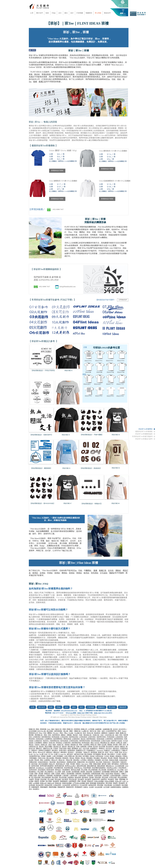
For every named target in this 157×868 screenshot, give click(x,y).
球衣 (50, 735)
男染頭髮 (43, 779)
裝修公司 (87, 752)
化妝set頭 (118, 781)
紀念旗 (104, 745)
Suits (49, 729)
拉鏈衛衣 (112, 733)
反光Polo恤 (53, 543)
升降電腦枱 (33, 758)
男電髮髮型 (79, 787)
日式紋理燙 (66, 785)
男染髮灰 (111, 779)
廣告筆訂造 (71, 746)
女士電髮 (58, 772)
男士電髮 (40, 772)
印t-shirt (56, 733)
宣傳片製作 (63, 750)
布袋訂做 (96, 735)
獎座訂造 (93, 745)
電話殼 (41, 746)
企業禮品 (47, 760)
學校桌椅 (122, 758)
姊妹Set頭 (51, 783)
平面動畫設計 (91, 750)
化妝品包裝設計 (43, 762)
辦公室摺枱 (50, 758)
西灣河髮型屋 (59, 766)
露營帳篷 (75, 748)
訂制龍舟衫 (38, 741)
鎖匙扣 (117, 746)
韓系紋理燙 (48, 785)
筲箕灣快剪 (122, 768)
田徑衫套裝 (101, 739)
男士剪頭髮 (102, 770)
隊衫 (46, 735)
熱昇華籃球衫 (46, 737)
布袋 (81, 735)
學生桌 (83, 758)
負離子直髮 (33, 775)
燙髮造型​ (47, 774)
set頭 (124, 781)
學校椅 (116, 758)
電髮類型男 (70, 787)
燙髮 (36, 774)
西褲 (64, 729)
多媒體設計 (94, 748)
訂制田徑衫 (76, 739)
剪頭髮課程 (86, 774)
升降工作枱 (42, 758)
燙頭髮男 (122, 783)
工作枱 (107, 756)
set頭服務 (36, 783)
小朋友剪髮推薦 (115, 775)
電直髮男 (56, 781)
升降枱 (125, 756)
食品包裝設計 (61, 762)
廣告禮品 (76, 760)
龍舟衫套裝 (57, 74)
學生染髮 (105, 777)
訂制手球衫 (92, 737)
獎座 (81, 745)
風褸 (35, 82)
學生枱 (72, 758)
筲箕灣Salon (78, 768)
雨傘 (78, 746)
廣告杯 (113, 743)
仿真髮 (58, 774)
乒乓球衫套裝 (82, 74)
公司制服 (91, 729)
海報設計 (34, 750)
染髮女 (86, 787)
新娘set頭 (43, 783)
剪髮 (68, 764)
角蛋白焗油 (109, 774)
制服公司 (64, 541)
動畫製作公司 (81, 750)
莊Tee (125, 752)
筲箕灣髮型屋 (58, 768)
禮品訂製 (69, 760)
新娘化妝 (58, 783)
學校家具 (65, 758)
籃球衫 (35, 573)
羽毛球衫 (95, 573)
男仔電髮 (49, 781)
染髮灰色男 (96, 779)
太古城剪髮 (49, 768)
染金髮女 (36, 789)
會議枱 (112, 756)
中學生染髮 (113, 777)
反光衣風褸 (41, 543)
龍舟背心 (46, 741)
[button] (57, 171)
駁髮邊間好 (101, 783)
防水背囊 (102, 746)
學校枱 (77, 758)
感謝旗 (110, 745)
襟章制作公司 (33, 733)
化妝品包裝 (123, 760)
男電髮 (42, 781)
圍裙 (71, 731)
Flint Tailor (103, 717)
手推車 (56, 748)
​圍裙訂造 (77, 731)
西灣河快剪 (33, 770)
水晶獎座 (86, 745)
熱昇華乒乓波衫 (117, 741)
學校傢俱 (58, 758)
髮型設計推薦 (76, 770)
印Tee (108, 79)
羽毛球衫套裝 (69, 74)
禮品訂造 (62, 760)
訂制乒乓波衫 (106, 741)
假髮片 (63, 774)
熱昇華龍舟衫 (55, 741)
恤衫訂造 (55, 541)
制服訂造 (32, 729)
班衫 (119, 79)
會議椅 (49, 756)
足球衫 (43, 573)
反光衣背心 (123, 729)
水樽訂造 (119, 743)
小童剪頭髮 (73, 775)
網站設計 (57, 752)
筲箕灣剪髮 (87, 768)
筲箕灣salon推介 (112, 768)
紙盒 (50, 745)
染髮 (64, 772)
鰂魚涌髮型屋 (92, 766)
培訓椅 (124, 754)
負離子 (122, 772)
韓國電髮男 (35, 787)
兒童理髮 (106, 775)
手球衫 (50, 573)
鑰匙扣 (123, 746)
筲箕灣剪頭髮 (69, 768)
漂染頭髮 (89, 772)
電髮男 (37, 781)
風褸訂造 (42, 82)
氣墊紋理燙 (92, 785)
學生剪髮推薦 (46, 777)
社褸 (56, 754)
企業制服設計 (116, 750)
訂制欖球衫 (48, 739)
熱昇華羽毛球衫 (85, 741)
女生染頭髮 (98, 787)
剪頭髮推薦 (57, 775)
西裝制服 (43, 729)
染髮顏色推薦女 (116, 787)
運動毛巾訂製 (48, 748)
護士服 (66, 731)
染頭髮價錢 (106, 772)
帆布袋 (75, 735)
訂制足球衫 (64, 737)
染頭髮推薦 (76, 772)
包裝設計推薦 (114, 760)
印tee (41, 733)
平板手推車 (63, 748)
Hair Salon (85, 764)
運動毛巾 (39, 748)
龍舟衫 (86, 573)
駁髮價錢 (93, 783)
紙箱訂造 (44, 745)
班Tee (112, 752)
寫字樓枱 (86, 756)
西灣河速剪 (50, 770)
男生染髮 (58, 779)
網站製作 (64, 752)
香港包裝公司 (60, 764)
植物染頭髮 (114, 772)
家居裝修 (94, 752)
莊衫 (121, 752)
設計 (80, 748)
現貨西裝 (77, 729)
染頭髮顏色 (97, 772)
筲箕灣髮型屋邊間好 (99, 768)
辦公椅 (104, 754)
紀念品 (97, 743)
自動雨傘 (83, 746)
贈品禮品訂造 (105, 743)
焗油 (103, 774)
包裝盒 (37, 745)
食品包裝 (53, 762)
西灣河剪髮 (35, 766)
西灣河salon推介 (70, 766)
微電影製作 (71, 750)
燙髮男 (115, 783)
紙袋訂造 (60, 745)
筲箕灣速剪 (42, 770)
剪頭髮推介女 (112, 770)
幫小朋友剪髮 (36, 777)
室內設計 (71, 752)
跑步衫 (37, 74)
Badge (42, 546)
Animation (100, 750)
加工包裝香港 (90, 762)
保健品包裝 (81, 762)
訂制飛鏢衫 (38, 743)
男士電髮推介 (49, 772)
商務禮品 (91, 760)
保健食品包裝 (71, 762)
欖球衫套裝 (67, 739)
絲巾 (103, 731)
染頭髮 (68, 772)
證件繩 (115, 745)
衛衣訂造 (90, 733)
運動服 (69, 735)
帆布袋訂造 (88, 735)
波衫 (117, 735)
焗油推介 (117, 774)
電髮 (117, 779)
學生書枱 (97, 758)
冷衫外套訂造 (110, 735)
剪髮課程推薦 (96, 774)
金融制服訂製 (107, 729)
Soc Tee (36, 754)
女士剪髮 (120, 770)
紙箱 (125, 743)
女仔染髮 (106, 787)
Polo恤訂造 (78, 733)
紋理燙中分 (75, 785)
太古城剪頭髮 (120, 766)
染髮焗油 (71, 777)
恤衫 (48, 541)
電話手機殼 (48, 746)
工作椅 (118, 754)
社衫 (46, 754)
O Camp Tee (62, 754)
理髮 (91, 764)
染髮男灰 (104, 779)
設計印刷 (86, 748)
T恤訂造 (65, 551)
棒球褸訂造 (39, 735)
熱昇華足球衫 (74, 737)
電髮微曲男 (64, 781)
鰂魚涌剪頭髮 (81, 766)
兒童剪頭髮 (98, 775)
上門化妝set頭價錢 (79, 783)
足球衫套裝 (95, 72)
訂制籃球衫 (37, 737)
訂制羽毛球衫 (74, 741)
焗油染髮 (78, 777)
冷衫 (102, 735)
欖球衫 (64, 573)
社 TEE (51, 754)
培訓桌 (92, 756)
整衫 (61, 733)
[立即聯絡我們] (123, 300)
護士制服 (63, 543)
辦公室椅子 (111, 754)
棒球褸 (31, 735)
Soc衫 (31, 754)
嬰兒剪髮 (109, 783)
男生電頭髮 (108, 785)
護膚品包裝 (33, 762)
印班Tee (36, 541)
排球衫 (57, 573)
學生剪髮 (55, 777)
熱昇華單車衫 (119, 739)
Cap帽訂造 (85, 731)
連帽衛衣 (104, 733)
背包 (124, 745)
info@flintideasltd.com (68, 287)
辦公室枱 (79, 756)
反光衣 (73, 541)
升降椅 (43, 756)
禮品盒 (31, 745)
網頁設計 (49, 752)
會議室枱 (119, 756)
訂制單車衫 (109, 739)
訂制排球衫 (119, 737)
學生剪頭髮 (63, 777)
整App (35, 752)
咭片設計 (109, 748)
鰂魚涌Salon (110, 766)
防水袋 (95, 746)
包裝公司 (52, 764)
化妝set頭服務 (109, 781)
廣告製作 (55, 750)
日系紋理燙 (57, 785)
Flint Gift (95, 717)
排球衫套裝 (117, 72)
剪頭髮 (73, 764)
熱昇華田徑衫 (91, 739)
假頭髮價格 (70, 774)
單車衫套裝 (46, 74)
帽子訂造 (93, 731)
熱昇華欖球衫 (58, 739)
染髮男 (31, 779)
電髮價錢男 (44, 787)
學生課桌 (104, 758)
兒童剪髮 (90, 775)
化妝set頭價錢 (99, 781)
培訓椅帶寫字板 (34, 756)
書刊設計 (116, 748)
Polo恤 (71, 733)
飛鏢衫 (92, 74)
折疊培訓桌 (99, 756)
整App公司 (42, 752)
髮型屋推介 (115, 764)
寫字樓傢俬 (97, 754)
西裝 (37, 729)
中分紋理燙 (84, 785)
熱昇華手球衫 (101, 737)
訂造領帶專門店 (111, 731)
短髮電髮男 (73, 781)
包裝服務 (98, 760)
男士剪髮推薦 (93, 770)
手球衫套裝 (106, 72)
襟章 (36, 546)
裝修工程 (101, 752)
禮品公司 (54, 760)
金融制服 (98, 729)
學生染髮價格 (122, 777)
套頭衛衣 (97, 733)
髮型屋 (104, 764)
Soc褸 (41, 754)
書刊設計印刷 (79, 754)
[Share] (32, 50)
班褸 (42, 541)
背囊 (120, 745)
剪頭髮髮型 (66, 770)
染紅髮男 (65, 779)
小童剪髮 (65, 775)
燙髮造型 (90, 781)
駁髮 (87, 783)
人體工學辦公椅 (69, 756)
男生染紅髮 (73, 779)
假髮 (53, 774)
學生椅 (110, 758)
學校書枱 (89, 758)
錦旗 (99, 745)
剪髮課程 (78, 774)
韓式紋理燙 (40, 785)
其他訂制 (52, 743)
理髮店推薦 (97, 764)
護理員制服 (73, 543)
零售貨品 (59, 743)
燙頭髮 (41, 774)
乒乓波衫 (104, 573)
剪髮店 (78, 764)
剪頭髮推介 (42, 775)
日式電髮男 (117, 785)
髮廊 (109, 764)
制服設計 (107, 750)
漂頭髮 (83, 772)
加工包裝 (99, 762)
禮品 (92, 743)
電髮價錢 (122, 779)
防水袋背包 (110, 746)
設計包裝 (105, 760)
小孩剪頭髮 (82, 775)
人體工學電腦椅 (57, 756)
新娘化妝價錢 (67, 783)
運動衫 (118, 570)
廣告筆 (64, 746)
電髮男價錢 (53, 787)
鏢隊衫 (45, 743)
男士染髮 (51, 779)
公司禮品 (83, 760)
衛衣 (84, 733)
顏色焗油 (85, 777)
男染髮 (37, 779)
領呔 (99, 731)
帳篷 (69, 748)
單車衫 (79, 573)
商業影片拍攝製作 (45, 750)
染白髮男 (81, 779)
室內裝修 (79, 752)
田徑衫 (99, 74)
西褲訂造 (70, 729)
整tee (66, 733)
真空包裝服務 (43, 764)
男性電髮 (100, 785)
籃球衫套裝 (84, 72)
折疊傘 (90, 746)
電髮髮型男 (61, 787)
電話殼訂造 (57, 746)
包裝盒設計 (107, 762)
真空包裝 (34, 764)
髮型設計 (58, 770)
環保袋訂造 (74, 745)
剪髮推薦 (50, 775)
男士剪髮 (84, 770)
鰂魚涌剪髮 (101, 766)
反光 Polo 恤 (42, 731)
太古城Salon (40, 768)
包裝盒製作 (116, 762)
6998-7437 (81, 713)
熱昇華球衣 (56, 735)
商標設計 (102, 748)
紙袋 (54, 745)
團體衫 (72, 531)
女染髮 (91, 787)
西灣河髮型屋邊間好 (47, 766)
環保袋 (67, 745)
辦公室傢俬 (88, 754)
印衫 (114, 79)
